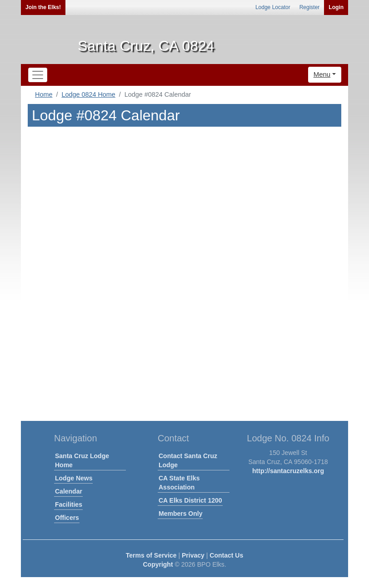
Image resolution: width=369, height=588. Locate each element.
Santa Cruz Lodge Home (82, 460)
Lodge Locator (273, 7)
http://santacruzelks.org (288, 471)
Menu (322, 74)
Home (44, 94)
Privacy (193, 555)
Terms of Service (151, 555)
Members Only (180, 514)
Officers (67, 518)
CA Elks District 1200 (190, 500)
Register (310, 7)
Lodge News (74, 478)
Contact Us (226, 555)
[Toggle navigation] (38, 75)
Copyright (158, 564)
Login (336, 7)
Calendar (69, 491)
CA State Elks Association (179, 483)
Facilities (69, 504)
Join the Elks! (43, 7)
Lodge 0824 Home (88, 94)
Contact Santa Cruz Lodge (188, 460)
